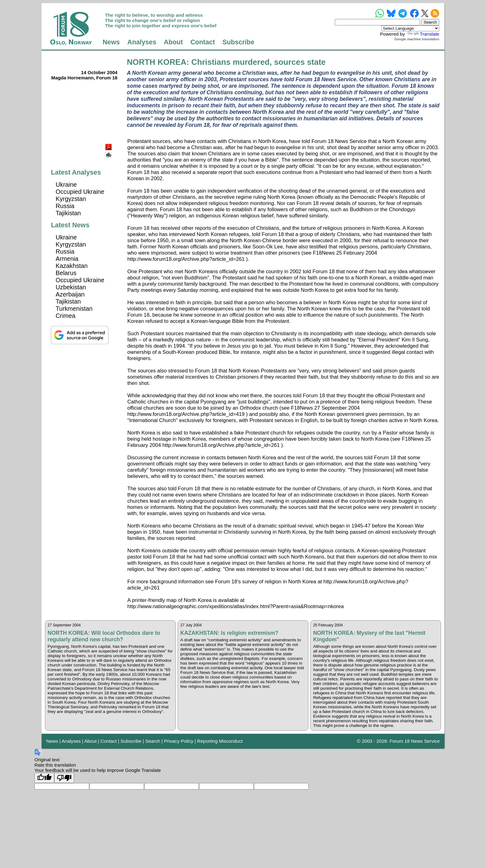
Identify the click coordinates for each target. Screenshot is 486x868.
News (111, 42)
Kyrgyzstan (71, 199)
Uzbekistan (71, 287)
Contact (203, 42)
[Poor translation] (64, 778)
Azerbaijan (70, 294)
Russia (65, 206)
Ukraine (66, 185)
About (173, 42)
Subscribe (239, 42)
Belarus (66, 273)
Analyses (142, 42)
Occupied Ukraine (80, 192)
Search (153, 741)
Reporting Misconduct (220, 741)
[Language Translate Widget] (410, 28)
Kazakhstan (72, 266)
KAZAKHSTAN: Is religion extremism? (229, 633)
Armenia (67, 259)
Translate (423, 34)
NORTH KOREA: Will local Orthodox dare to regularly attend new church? (104, 636)
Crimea (66, 316)
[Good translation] (44, 778)
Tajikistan (68, 213)
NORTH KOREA (157, 62)
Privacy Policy (179, 741)
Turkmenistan (74, 309)
